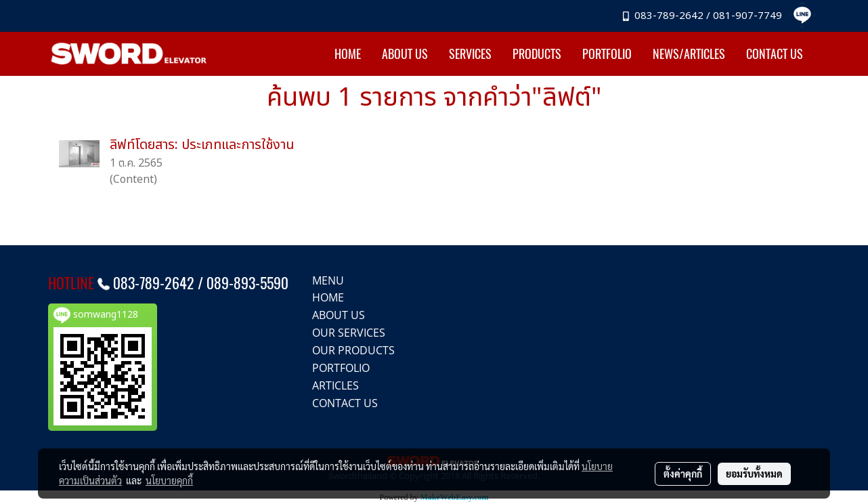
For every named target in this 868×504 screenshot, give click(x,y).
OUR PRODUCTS (353, 350)
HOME (348, 54)
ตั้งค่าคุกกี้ (683, 474)
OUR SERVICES (349, 333)
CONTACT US (775, 54)
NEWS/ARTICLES (689, 54)
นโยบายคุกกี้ (169, 480)
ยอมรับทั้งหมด (754, 474)
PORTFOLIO (607, 54)
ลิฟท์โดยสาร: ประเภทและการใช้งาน (202, 145)
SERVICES (470, 54)
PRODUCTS (537, 54)
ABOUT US (405, 54)
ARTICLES (335, 385)
